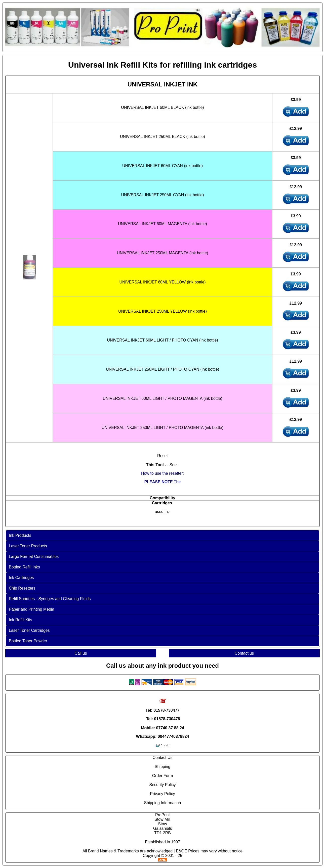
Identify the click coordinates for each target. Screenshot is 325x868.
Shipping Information (163, 803)
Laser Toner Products (28, 546)
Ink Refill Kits (20, 620)
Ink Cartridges (21, 578)
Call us (81, 653)
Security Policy (163, 785)
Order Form (163, 776)
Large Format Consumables (34, 557)
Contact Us (162, 758)
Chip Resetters (22, 588)
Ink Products (20, 535)
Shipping (162, 767)
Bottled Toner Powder (28, 641)
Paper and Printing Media (32, 609)
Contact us (244, 653)
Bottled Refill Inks (24, 567)
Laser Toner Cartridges (29, 630)
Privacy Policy (162, 794)
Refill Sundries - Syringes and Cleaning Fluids (50, 599)
